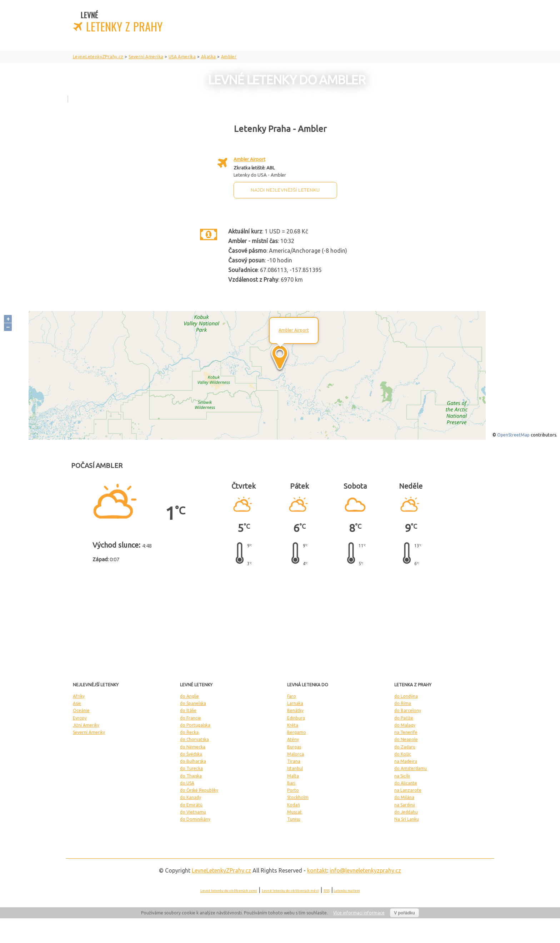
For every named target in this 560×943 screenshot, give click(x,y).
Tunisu (294, 819)
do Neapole (406, 739)
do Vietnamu (193, 812)
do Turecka (191, 768)
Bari (291, 783)
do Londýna (406, 696)
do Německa (193, 747)
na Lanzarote (408, 790)
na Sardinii (405, 805)
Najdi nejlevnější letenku (285, 190)
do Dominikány (195, 819)
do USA (187, 783)
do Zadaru (405, 747)
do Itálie (188, 710)
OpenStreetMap (513, 435)
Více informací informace (359, 913)
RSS (327, 891)
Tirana (294, 761)
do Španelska (193, 703)
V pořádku (404, 913)
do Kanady (191, 797)
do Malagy (405, 725)
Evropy (80, 718)
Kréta (293, 725)
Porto (293, 790)
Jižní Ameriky (86, 725)
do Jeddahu (406, 812)
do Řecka (189, 732)
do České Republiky (199, 790)
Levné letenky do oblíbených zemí (229, 891)
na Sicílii (402, 776)
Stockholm (298, 797)
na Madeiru (406, 761)
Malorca (296, 754)
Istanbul (295, 768)
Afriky (79, 696)
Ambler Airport (249, 159)
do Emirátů (191, 805)
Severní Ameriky (89, 732)
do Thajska (191, 776)
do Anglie (189, 696)
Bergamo (297, 732)
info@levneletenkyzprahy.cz (365, 870)
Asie (77, 703)
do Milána (404, 797)
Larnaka (295, 703)
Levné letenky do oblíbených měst (290, 891)
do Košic (403, 754)
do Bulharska (193, 761)
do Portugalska (195, 725)
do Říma (403, 703)
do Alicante (406, 783)
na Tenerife (406, 732)
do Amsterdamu (411, 768)
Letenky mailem (347, 891)
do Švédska (191, 754)
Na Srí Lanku (407, 819)
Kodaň (294, 805)
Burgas (294, 747)
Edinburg (296, 718)
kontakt (317, 870)
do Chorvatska (194, 739)
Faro (292, 696)
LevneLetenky (221, 870)
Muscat (294, 812)
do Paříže (404, 718)
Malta (293, 776)
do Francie (191, 718)
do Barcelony (408, 710)
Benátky (295, 710)
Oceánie (81, 710)
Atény (293, 739)
